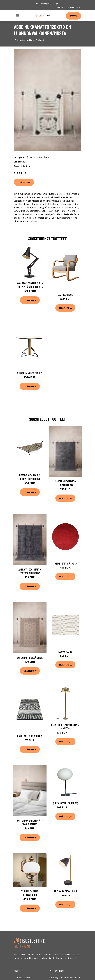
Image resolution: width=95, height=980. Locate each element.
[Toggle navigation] (17, 16)
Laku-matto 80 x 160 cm (30, 736)
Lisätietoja (24, 182)
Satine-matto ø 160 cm (65, 563)
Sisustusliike (25, 978)
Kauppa (74, 16)
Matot (41, 40)
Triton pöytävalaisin (65, 891)
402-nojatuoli (65, 295)
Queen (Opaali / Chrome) (65, 803)
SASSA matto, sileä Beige (30, 658)
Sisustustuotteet (26, 40)
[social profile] (57, 4)
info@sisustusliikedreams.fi (69, 8)
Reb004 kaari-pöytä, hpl (30, 373)
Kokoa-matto (65, 651)
